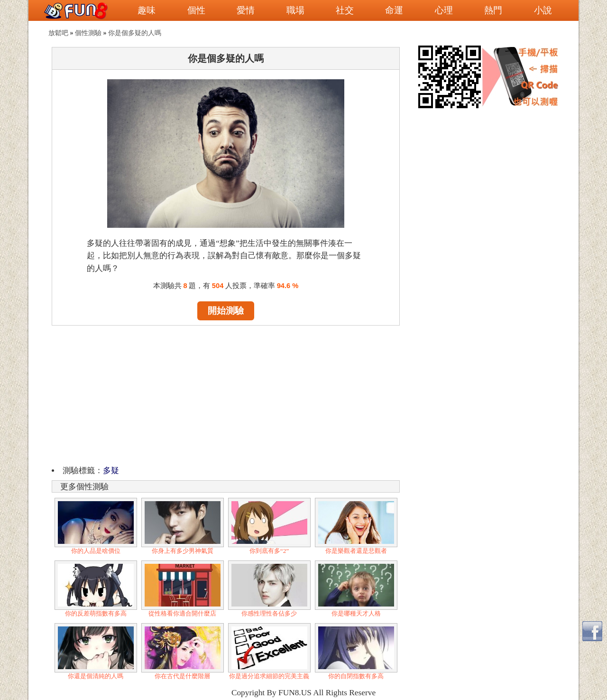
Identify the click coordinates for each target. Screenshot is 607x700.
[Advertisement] (226, 394)
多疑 (111, 471)
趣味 (147, 10)
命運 (394, 10)
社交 (345, 10)
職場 (295, 10)
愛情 (246, 10)
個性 (196, 10)
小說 (543, 10)
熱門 (493, 10)
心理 (444, 10)
